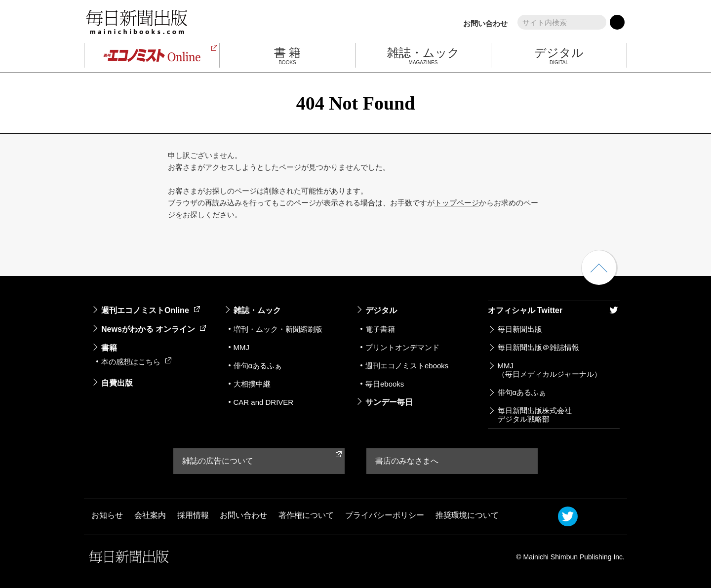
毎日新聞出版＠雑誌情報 (538, 347)
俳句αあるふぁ (258, 366)
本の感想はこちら (136, 362)
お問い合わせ (485, 23)
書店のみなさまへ (407, 461)
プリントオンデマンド (402, 347)
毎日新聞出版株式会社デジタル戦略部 (535, 415)
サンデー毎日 (389, 402)
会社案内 (150, 515)
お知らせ (107, 515)
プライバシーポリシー (385, 515)
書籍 (109, 348)
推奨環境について (467, 515)
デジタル (381, 310)
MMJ (242, 347)
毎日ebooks (385, 384)
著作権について (306, 515)
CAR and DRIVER (264, 402)
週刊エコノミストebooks (407, 366)
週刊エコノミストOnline (151, 310)
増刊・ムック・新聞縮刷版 (278, 329)
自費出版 (117, 383)
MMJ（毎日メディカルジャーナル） (550, 370)
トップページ (457, 203)
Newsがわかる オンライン (154, 329)
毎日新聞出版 (520, 329)
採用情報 (193, 515)
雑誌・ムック (257, 310)
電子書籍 (380, 329)
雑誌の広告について (218, 461)
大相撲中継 (252, 384)
